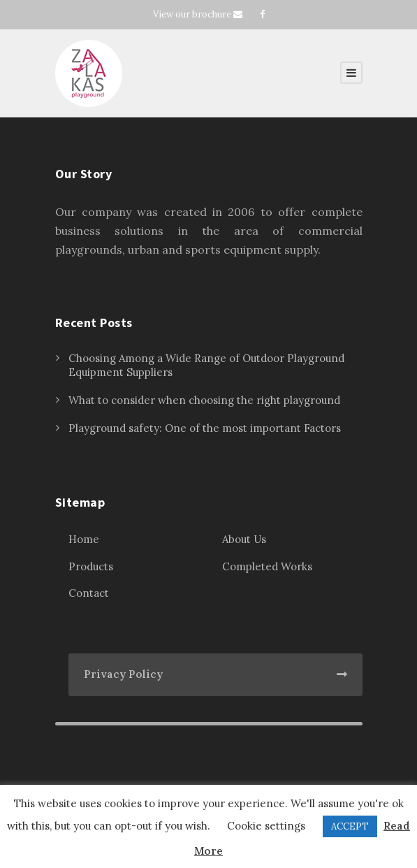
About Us (244, 539)
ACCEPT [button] (350, 826)
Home (84, 539)
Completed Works (267, 566)
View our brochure (192, 14)
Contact (89, 593)
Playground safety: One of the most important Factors (205, 428)
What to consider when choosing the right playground (204, 400)
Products (91, 566)
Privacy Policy (123, 674)
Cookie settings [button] (266, 826)
